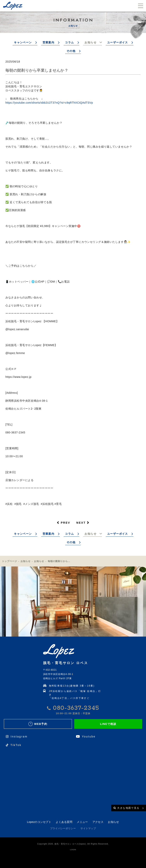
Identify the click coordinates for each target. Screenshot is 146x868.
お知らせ (91, 42)
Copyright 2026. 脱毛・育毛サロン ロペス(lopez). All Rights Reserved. (73, 844)
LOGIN (73, 850)
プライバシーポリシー (63, 828)
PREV (65, 523)
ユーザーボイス (118, 42)
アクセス (98, 822)
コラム (69, 42)
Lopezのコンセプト (39, 822)
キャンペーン (23, 42)
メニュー (82, 822)
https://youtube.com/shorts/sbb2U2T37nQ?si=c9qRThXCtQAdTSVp (49, 103)
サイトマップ (88, 828)
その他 (71, 51)
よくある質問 (64, 822)
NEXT (81, 523)
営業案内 (49, 42)
